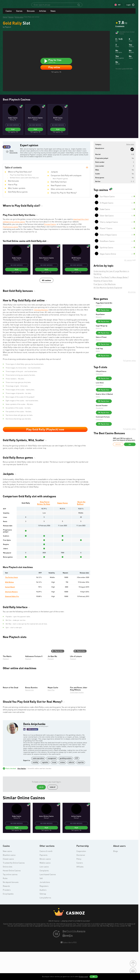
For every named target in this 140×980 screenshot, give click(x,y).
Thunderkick (117, 438)
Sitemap (43, 923)
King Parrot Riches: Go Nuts (44, 532)
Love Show (117, 411)
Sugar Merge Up (119, 350)
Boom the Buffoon (81, 532)
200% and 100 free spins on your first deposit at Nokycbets (124, 472)
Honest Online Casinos (12, 899)
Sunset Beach (10, 616)
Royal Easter (117, 338)
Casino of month (46, 880)
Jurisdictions (45, 911)
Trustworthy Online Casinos (14, 892)
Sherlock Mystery (11, 620)
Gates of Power (118, 363)
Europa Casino (50, 253)
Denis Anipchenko (13, 183)
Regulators (44, 915)
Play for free (57, 680)
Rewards (6, 915)
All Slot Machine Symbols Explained (108, 310)
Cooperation (81, 880)
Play (13, 152)
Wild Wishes (9, 611)
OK (94, 977)
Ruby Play (51, 719)
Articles (43, 13)
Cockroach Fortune (120, 448)
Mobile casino (45, 892)
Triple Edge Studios (77, 721)
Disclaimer (81, 884)
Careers (80, 892)
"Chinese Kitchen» (41, 339)
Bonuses (31, 13)
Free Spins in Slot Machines (105, 307)
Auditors (43, 919)
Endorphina (116, 401)
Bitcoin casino (45, 888)
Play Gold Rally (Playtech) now (45, 458)
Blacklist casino (9, 884)
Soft (41, 907)
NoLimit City (29, 719)
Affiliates (80, 895)
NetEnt (115, 377)
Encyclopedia (8, 923)
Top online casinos (10, 903)
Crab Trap (116, 375)
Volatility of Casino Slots (103, 303)
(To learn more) (83, 977)
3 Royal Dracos (118, 399)
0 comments (120, 28)
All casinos (46, 309)
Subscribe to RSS (69, 971)
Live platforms (45, 926)
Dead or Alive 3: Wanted (121, 424)
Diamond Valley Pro (12, 625)
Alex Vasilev (22, 797)
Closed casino (8, 888)
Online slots (8, 895)
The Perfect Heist (11, 606)
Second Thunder (119, 436)
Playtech (6, 688)
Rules (5, 907)
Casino (9, 13)
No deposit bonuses (11, 911)
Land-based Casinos (48, 903)
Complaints (44, 899)
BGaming (116, 328)
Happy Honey (62, 532)
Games (19, 13)
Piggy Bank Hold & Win (121, 325)
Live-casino (44, 895)
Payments (44, 884)
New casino (7, 880)
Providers (7, 919)
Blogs (116, 880)
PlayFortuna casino (10, 255)
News (53, 13)
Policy (79, 888)
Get (130, 477)
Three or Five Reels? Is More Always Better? (111, 300)
